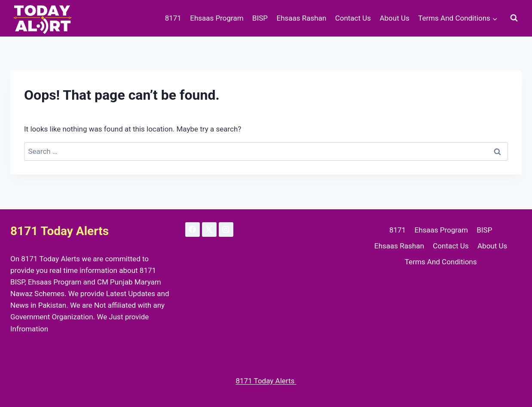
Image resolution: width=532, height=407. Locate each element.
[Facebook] (193, 230)
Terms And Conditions (441, 262)
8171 (173, 18)
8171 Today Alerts (266, 381)
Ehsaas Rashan (301, 18)
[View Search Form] (514, 18)
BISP (260, 18)
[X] (209, 230)
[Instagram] (226, 230)
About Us (394, 18)
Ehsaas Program (217, 18)
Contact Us (353, 18)
